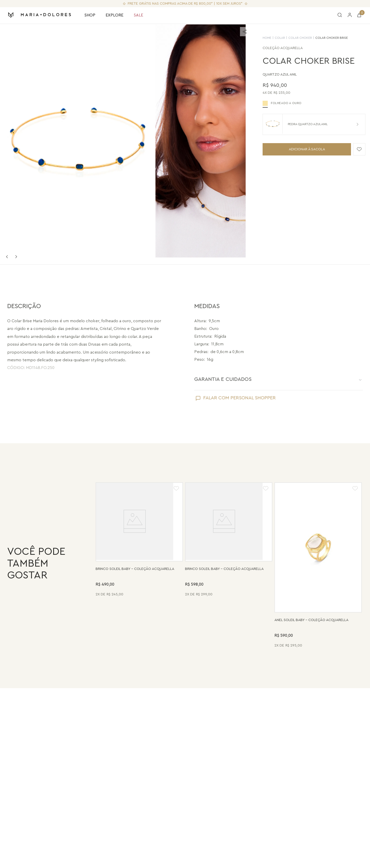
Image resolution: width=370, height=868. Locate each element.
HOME (261, 38)
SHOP (90, 15)
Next (16, 257)
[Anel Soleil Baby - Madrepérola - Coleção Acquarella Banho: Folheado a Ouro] (318, 566)
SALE (138, 15)
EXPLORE (114, 15)
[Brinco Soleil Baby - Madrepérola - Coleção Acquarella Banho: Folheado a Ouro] (139, 566)
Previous (7, 257)
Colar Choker (294, 38)
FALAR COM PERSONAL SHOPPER (239, 398)
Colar (274, 38)
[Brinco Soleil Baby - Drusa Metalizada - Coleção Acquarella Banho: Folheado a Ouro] (229, 566)
